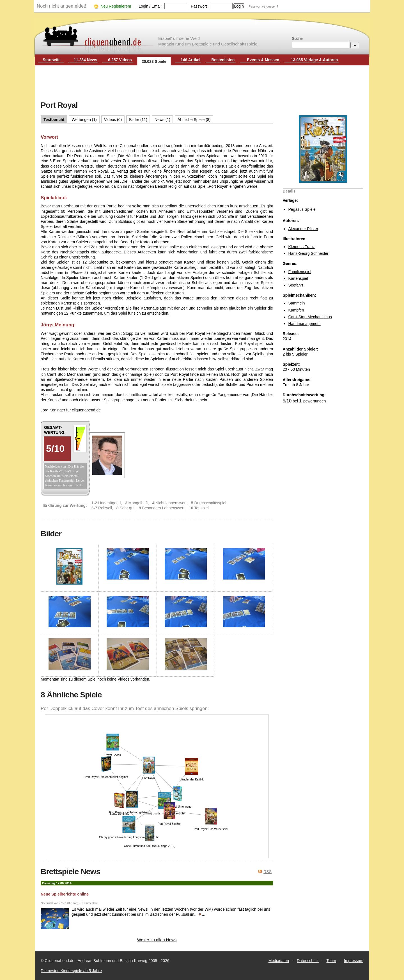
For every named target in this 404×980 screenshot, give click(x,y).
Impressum (354, 961)
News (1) (162, 120)
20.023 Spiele (154, 61)
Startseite (52, 60)
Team (331, 961)
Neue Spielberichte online (65, 894)
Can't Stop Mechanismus (310, 317)
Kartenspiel (298, 278)
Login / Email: (151, 6)
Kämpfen (296, 310)
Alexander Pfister (303, 229)
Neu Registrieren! (116, 6)
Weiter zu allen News (157, 940)
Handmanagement (305, 324)
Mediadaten (279, 961)
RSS (268, 872)
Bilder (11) (138, 120)
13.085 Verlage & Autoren (315, 60)
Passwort (199, 6)
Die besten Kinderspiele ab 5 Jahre (71, 971)
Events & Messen (263, 60)
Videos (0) (113, 120)
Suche (297, 38)
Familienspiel (300, 272)
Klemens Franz (302, 247)
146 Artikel (190, 60)
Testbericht (54, 120)
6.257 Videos (120, 60)
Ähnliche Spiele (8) (194, 120)
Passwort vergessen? (263, 6)
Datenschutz (308, 961)
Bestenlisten (223, 60)
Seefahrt (296, 285)
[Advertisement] (202, 84)
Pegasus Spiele (302, 209)
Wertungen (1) (84, 120)
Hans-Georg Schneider (308, 253)
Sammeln (297, 303)
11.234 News (85, 60)
